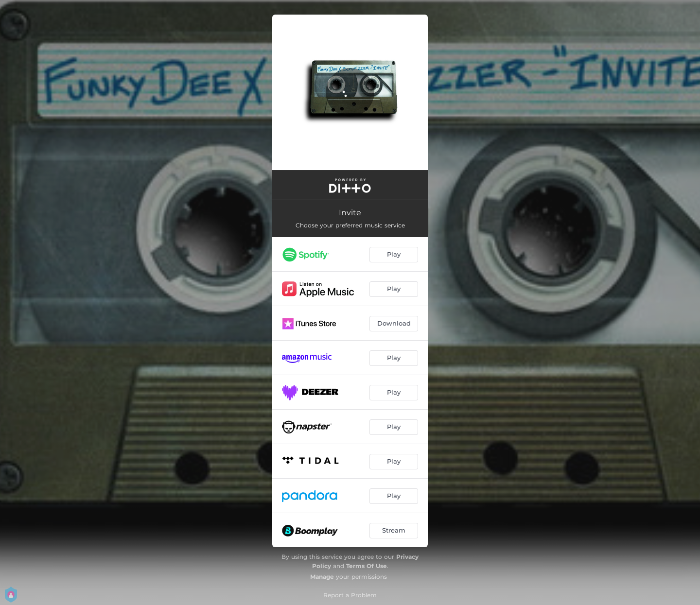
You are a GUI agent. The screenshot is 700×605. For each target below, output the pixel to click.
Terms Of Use (367, 566)
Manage (322, 577)
